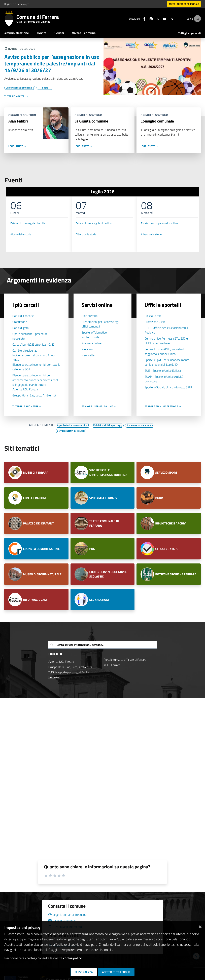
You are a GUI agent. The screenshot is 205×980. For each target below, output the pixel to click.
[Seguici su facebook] (140, 18)
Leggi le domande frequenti (67, 915)
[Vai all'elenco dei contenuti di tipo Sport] (45, 88)
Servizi (59, 33)
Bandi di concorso (23, 316)
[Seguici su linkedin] (167, 18)
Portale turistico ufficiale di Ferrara (125, 660)
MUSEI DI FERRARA (36, 473)
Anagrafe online (92, 343)
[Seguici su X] (154, 18)
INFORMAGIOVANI (35, 600)
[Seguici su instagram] (147, 18)
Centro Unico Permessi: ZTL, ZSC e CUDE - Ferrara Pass (166, 341)
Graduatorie (20, 322)
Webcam (87, 349)
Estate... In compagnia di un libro (29, 223)
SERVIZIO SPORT (166, 473)
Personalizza (84, 972)
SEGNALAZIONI (99, 600)
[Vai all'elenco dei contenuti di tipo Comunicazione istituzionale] (20, 88)
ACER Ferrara (112, 665)
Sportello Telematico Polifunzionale (94, 335)
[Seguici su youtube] (160, 18)
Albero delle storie (21, 234)
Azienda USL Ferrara (25, 389)
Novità (42, 33)
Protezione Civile (155, 322)
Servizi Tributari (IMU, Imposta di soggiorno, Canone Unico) (165, 352)
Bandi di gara (21, 328)
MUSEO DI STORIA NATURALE (42, 574)
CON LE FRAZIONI (35, 498)
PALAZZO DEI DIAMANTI (39, 523)
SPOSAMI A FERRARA (103, 498)
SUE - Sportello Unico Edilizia (163, 371)
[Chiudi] (200, 926)
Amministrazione (17, 33)
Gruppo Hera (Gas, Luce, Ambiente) (34, 395)
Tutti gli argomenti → (27, 406)
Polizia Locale (153, 316)
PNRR (159, 498)
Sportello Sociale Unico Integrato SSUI (168, 387)
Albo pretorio (90, 316)
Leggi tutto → (17, 146)
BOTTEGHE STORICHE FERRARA (176, 574)
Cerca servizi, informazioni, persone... (80, 645)
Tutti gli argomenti (189, 33)
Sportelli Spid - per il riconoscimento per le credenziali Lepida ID (167, 362)
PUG (92, 549)
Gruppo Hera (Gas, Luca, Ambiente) (70, 667)
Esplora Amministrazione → (163, 406)
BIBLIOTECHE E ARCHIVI (171, 523)
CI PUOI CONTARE (167, 549)
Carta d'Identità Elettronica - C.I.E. (33, 344)
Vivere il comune (84, 33)
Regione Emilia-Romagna (17, 4)
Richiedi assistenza (62, 921)
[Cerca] (197, 19)
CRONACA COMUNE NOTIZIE (41, 549)
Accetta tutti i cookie (116, 972)
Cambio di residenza (25, 351)
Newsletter (89, 355)
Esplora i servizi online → (99, 406)
